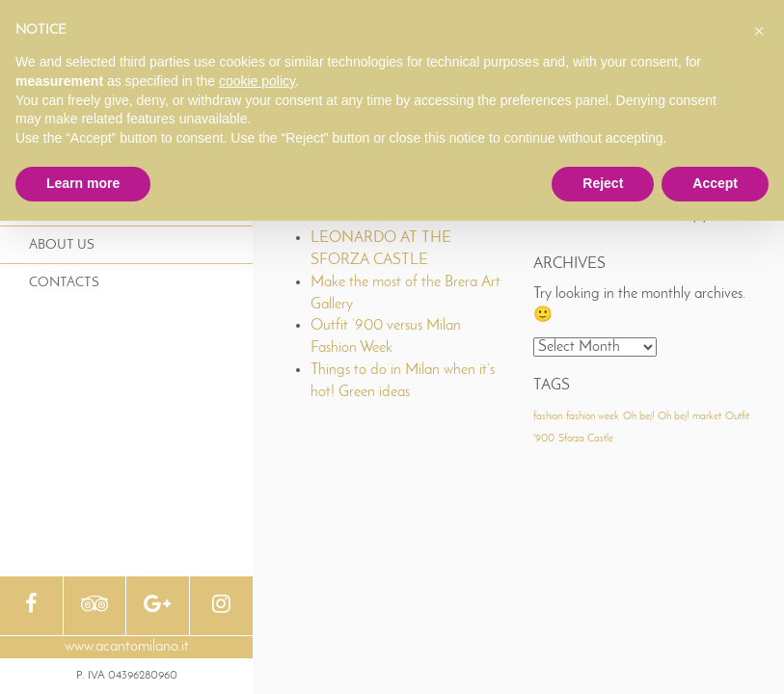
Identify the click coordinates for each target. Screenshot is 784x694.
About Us (62, 245)
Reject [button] (603, 183)
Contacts (64, 283)
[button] (759, 31)
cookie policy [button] (257, 81)
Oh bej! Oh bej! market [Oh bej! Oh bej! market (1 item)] (672, 417)
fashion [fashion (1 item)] (548, 417)
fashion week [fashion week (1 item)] (593, 417)
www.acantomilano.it (127, 647)
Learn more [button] (83, 183)
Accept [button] (715, 183)
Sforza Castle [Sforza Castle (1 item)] (586, 439)
